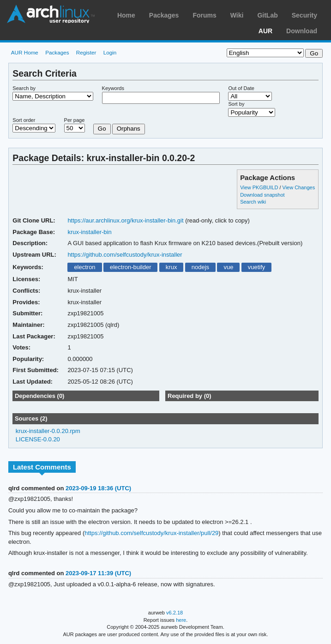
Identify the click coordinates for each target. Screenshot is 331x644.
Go (102, 129)
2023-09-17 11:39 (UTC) (98, 573)
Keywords (113, 88)
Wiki (237, 15)
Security (304, 15)
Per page (75, 120)
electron (84, 267)
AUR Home (25, 52)
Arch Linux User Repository (51, 14)
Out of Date (241, 88)
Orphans (129, 129)
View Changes (299, 187)
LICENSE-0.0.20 (38, 439)
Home (126, 15)
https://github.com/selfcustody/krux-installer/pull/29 (151, 533)
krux (172, 267)
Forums (204, 15)
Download (302, 31)
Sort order (24, 120)
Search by (24, 88)
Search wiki (253, 202)
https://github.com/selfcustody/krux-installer (125, 255)
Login (110, 52)
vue (228, 267)
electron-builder (131, 267)
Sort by (236, 104)
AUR (265, 31)
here (181, 620)
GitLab (267, 15)
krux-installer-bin (89, 232)
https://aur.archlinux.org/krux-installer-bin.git (125, 220)
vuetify (257, 267)
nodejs (200, 267)
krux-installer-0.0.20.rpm (48, 431)
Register (86, 52)
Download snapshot (262, 195)
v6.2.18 (175, 613)
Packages (164, 15)
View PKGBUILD (260, 187)
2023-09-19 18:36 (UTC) (98, 488)
